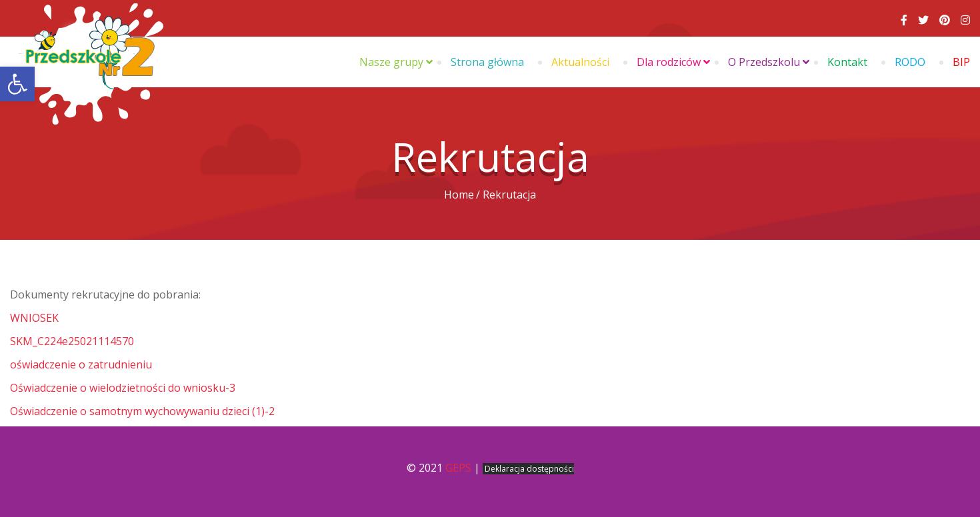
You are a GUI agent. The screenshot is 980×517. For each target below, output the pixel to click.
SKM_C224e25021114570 (72, 341)
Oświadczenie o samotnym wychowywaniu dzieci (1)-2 (142, 411)
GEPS (458, 468)
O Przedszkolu (764, 62)
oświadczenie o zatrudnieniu (81, 364)
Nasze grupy (391, 62)
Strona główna (487, 62)
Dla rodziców (669, 62)
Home (459, 195)
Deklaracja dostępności (529, 469)
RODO (910, 62)
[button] (17, 84)
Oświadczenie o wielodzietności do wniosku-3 (123, 388)
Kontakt (847, 62)
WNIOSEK (34, 318)
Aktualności (580, 62)
